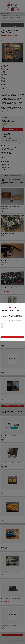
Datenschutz (13, 321)
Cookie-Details (7, 321)
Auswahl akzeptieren (12, 334)
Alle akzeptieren (13, 337)
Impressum (19, 321)
